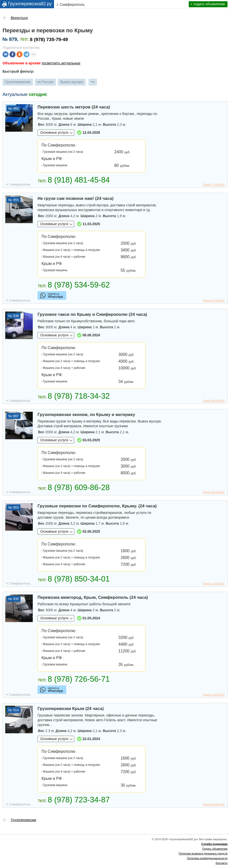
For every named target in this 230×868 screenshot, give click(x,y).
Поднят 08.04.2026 (214, 401)
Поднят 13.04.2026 (214, 584)
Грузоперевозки (18, 82)
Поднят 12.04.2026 (214, 185)
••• (93, 82)
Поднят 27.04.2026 (214, 301)
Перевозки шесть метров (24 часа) (74, 107)
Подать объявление (215, 849)
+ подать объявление (208, 4)
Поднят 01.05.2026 (214, 805)
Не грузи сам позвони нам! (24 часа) (75, 198)
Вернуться (19, 18)
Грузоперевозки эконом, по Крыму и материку (86, 415)
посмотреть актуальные (61, 63)
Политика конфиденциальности (207, 858)
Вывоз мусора (72, 82)
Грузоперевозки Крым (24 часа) (71, 709)
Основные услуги (54, 132)
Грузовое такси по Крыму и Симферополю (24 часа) (92, 314)
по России (45, 82)
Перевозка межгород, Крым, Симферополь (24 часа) (93, 597)
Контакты (221, 863)
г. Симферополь (71, 4)
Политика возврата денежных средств (203, 853)
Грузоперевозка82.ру (30, 4)
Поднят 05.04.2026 (214, 492)
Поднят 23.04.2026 (214, 695)
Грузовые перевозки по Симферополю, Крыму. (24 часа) (97, 506)
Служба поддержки (214, 844)
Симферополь (20, 184)
